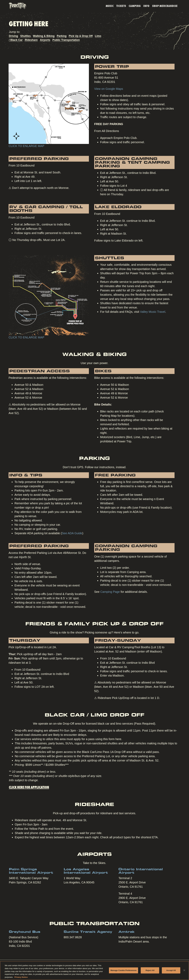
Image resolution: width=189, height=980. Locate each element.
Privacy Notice (21, 978)
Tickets (121, 6)
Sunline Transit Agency (88, 932)
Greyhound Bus (25, 932)
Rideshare (31, 40)
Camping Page (110, 592)
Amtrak (127, 932)
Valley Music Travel (153, 312)
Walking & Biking (44, 36)
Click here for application (29, 787)
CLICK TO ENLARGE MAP (26, 146)
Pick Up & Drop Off (81, 36)
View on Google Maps (109, 89)
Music (110, 6)
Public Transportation (66, 40)
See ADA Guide (72, 533)
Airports (45, 40)
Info (146, 6)
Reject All (150, 972)
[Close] (184, 972)
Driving (13, 36)
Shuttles (25, 36)
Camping (135, 6)
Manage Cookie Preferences (124, 972)
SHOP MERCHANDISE (165, 6)
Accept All (171, 972)
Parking (62, 36)
